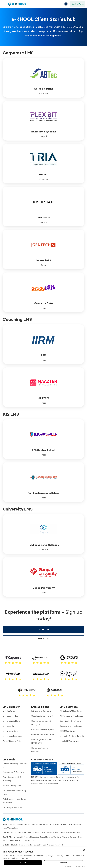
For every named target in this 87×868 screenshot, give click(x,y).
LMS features (9, 711)
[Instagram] (35, 852)
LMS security (8, 726)
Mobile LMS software (69, 741)
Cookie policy (9, 862)
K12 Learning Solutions (41, 711)
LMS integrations (10, 731)
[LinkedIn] (5, 852)
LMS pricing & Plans (11, 721)
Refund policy (36, 862)
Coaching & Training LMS (42, 716)
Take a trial (44, 629)
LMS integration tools (12, 808)
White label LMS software (71, 711)
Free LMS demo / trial (12, 741)
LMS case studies (10, 716)
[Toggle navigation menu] (4, 4)
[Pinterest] (43, 852)
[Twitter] (28, 852)
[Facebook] (20, 852)
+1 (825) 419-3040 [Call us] (72, 832)
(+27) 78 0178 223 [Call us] (26, 840)
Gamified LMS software (70, 721)
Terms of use (18, 859)
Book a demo (44, 639)
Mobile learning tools (12, 786)
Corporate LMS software (71, 726)
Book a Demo (78, 4)
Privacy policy (23, 862)
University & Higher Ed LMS (72, 736)
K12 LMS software (68, 731)
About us (7, 859)
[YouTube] (13, 852)
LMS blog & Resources (13, 736)
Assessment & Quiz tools (14, 772)
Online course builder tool (43, 734)
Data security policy (35, 859)
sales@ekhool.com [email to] (11, 828)
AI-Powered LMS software (71, 716)
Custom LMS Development (43, 729)
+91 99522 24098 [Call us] (67, 824)
